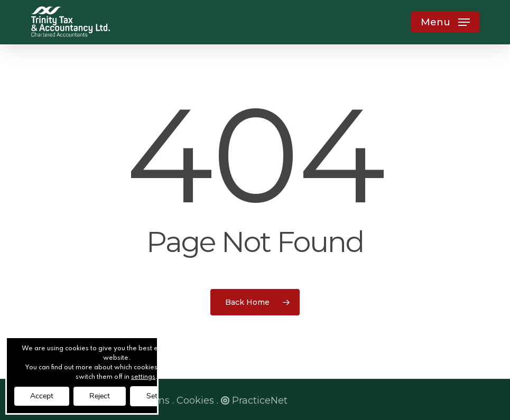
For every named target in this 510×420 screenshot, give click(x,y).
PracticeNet (254, 400)
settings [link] (143, 377)
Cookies (195, 400)
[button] (445, 22)
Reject (100, 396)
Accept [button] (42, 396)
